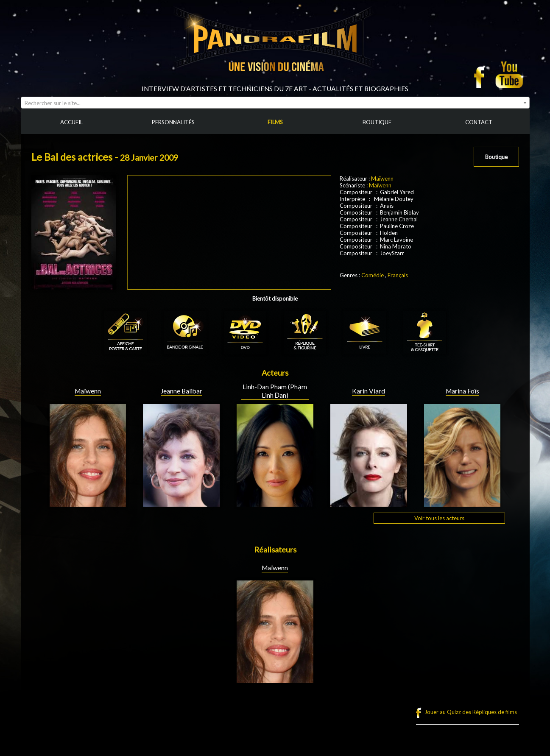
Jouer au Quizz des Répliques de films (471, 712)
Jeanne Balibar (181, 391)
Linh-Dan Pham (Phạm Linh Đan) (275, 391)
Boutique (496, 157)
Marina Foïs (462, 391)
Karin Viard (369, 391)
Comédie (373, 275)
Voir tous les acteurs (439, 518)
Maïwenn (382, 179)
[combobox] (275, 103)
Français (398, 275)
